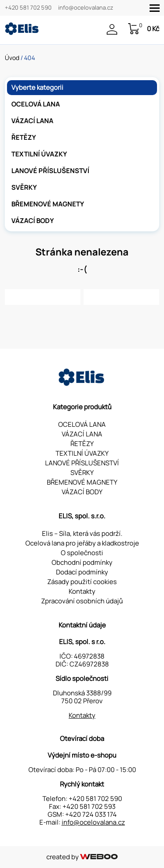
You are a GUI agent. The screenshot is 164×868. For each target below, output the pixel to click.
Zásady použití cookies (82, 582)
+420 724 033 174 (91, 814)
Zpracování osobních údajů (82, 601)
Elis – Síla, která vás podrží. (82, 533)
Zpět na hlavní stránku (43, 297)
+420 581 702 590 (28, 8)
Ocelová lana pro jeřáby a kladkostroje (82, 543)
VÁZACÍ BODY (33, 221)
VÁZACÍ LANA (32, 121)
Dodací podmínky (82, 572)
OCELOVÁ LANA (36, 104)
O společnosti (82, 553)
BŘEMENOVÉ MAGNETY (48, 204)
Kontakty (82, 591)
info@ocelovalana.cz (86, 8)
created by (82, 857)
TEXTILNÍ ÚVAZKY (39, 154)
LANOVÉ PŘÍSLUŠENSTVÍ (50, 171)
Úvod (12, 58)
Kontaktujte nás (121, 297)
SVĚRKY (24, 187)
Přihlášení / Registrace (112, 29)
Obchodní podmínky (82, 562)
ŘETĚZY (24, 137)
